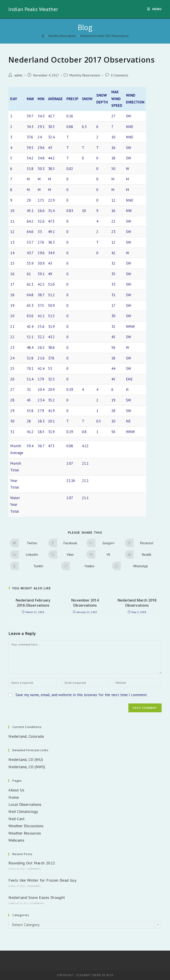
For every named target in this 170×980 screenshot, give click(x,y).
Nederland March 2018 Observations (137, 603)
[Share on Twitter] (28, 543)
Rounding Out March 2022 (32, 863)
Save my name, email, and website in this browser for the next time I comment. (82, 695)
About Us (16, 790)
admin (19, 75)
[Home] (43, 36)
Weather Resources (25, 833)
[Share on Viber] (66, 554)
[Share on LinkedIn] (28, 554)
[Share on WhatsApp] (136, 566)
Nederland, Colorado (26, 736)
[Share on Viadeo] (85, 566)
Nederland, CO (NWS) (27, 767)
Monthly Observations (85, 75)
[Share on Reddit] (142, 554)
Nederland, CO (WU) (26, 759)
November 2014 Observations (85, 603)
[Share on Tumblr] (34, 566)
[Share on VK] (104, 554)
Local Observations (25, 804)
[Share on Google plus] (104, 543)
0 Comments (120, 75)
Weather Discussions (26, 826)
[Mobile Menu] (154, 9)
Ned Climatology (23, 811)
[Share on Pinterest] (142, 543)
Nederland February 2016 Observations (33, 603)
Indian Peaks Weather (33, 9)
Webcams (16, 840)
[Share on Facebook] (66, 543)
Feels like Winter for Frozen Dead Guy (42, 880)
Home (14, 797)
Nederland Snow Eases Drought (37, 897)
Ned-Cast (16, 819)
